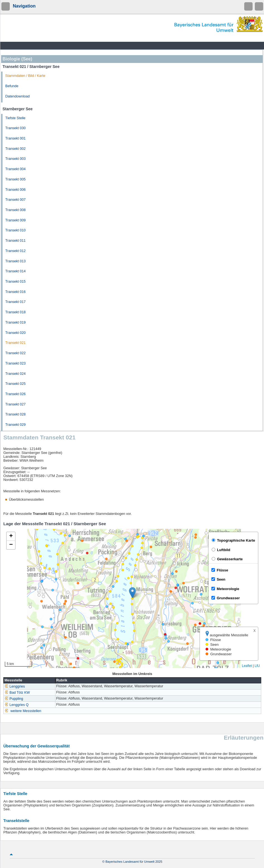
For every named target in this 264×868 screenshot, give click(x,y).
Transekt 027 (15, 404)
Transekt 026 (15, 394)
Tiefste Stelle (15, 118)
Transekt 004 (15, 169)
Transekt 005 (15, 179)
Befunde (12, 86)
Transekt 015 (15, 282)
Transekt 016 (15, 292)
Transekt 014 (15, 271)
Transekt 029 (15, 425)
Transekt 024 (15, 374)
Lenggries (15, 686)
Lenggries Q (17, 705)
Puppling (14, 699)
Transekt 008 (15, 210)
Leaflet (247, 666)
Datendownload (18, 96)
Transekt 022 (15, 353)
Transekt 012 (15, 251)
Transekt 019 (15, 322)
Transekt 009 (15, 220)
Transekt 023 (15, 363)
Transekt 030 (15, 128)
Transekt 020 (15, 333)
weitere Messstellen (26, 711)
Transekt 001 (15, 138)
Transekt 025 (15, 384)
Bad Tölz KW (17, 693)
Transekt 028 (15, 414)
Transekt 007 (15, 200)
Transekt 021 (15, 343)
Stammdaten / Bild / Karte (25, 76)
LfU (257, 666)
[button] (132, 593)
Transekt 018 (15, 312)
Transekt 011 (15, 241)
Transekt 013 (15, 261)
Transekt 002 (15, 149)
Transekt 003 (15, 159)
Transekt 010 (15, 230)
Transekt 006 (15, 190)
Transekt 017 (15, 302)
